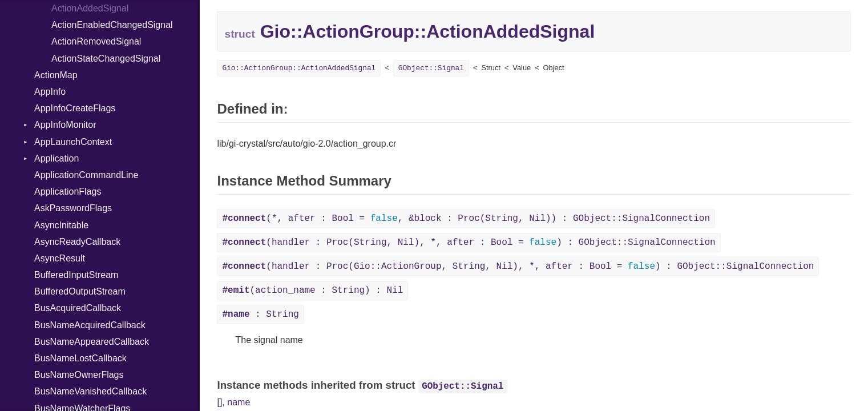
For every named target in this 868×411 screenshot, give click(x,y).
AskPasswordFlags (73, 208)
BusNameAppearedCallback (92, 342)
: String (260, 315)
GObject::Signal (431, 68)
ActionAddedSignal (90, 8)
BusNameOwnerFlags (79, 375)
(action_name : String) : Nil (312, 291)
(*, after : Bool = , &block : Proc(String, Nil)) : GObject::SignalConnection (466, 219)
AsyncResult (60, 258)
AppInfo (50, 92)
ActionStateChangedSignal (106, 59)
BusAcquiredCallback (78, 308)
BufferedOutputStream (80, 291)
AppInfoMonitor (65, 125)
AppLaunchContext (73, 142)
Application (56, 158)
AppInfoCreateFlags (75, 108)
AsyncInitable (61, 225)
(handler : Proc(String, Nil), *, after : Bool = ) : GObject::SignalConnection (469, 243)
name (239, 402)
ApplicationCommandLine (86, 175)
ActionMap (56, 75)
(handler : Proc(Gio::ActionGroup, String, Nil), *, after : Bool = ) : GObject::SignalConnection (518, 267)
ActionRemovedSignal (96, 41)
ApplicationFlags (68, 192)
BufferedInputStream (76, 275)
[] (219, 402)
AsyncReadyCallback (77, 242)
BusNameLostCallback (80, 358)
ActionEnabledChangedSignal (112, 25)
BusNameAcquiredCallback (90, 325)
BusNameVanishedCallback (90, 391)
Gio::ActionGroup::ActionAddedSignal (299, 68)
